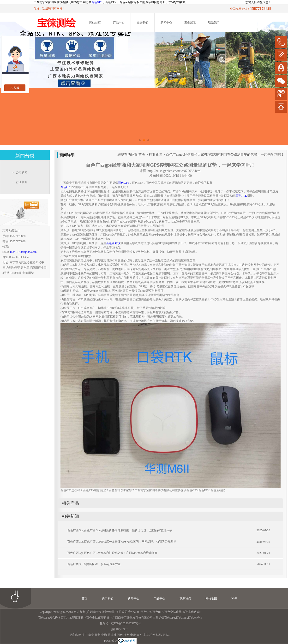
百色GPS (97, 2)
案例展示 (190, 23)
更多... (166, 635)
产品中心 (119, 23)
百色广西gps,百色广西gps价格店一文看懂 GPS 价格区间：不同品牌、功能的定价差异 (122, 542)
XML (235, 598)
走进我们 (143, 23)
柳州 (126, 635)
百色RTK (158, 612)
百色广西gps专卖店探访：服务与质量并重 (94, 564)
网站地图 (211, 598)
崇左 (139, 635)
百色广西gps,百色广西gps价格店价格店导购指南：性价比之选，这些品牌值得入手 (120, 530)
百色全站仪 (172, 612)
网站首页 (95, 23)
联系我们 (214, 23)
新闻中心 (166, 23)
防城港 (112, 635)
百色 (120, 635)
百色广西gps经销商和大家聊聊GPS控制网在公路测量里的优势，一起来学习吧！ (225, 155)
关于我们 (108, 598)
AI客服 (15, 88)
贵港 (133, 635)
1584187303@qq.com (23, 252)
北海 (104, 635)
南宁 (91, 635)
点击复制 (80, 612)
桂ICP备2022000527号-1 (126, 623)
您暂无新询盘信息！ (258, 2)
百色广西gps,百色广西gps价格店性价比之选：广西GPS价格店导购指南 (112, 553)
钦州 (98, 635)
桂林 (159, 635)
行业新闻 (156, 155)
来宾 (146, 635)
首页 (142, 155)
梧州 (152, 635)
